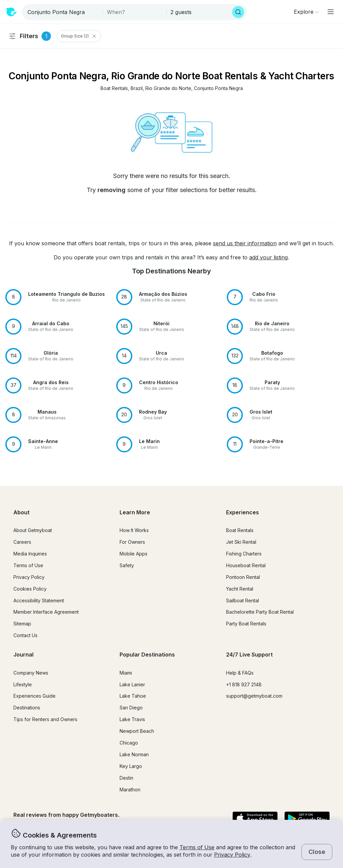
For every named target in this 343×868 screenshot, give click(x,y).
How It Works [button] (134, 530)
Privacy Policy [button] (232, 855)
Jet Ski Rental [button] (241, 542)
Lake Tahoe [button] (133, 696)
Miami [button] (126, 673)
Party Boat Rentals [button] (246, 624)
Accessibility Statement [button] (39, 600)
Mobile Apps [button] (133, 554)
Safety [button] (127, 565)
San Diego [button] (131, 708)
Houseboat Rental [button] (246, 565)
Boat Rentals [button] (240, 530)
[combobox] (63, 12)
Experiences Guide (35, 696)
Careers (22, 542)
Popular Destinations (147, 655)
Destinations (27, 708)
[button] (114, 89)
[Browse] (306, 12)
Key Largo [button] (131, 766)
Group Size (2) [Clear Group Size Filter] (79, 36)
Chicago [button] (129, 743)
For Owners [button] (132, 542)
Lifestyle (23, 684)
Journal (23, 655)
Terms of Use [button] (197, 847)
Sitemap (22, 624)
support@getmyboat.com (254, 696)
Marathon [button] (130, 790)
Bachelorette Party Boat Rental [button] (260, 612)
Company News (31, 673)
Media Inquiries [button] (30, 554)
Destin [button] (126, 778)
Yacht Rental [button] (240, 589)
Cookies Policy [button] (30, 589)
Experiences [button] (243, 512)
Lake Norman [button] (134, 754)
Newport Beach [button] (137, 731)
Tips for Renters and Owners (45, 719)
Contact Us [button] (25, 635)
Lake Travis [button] (132, 719)
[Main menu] (331, 12)
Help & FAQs (240, 673)
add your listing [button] (268, 257)
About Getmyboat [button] (33, 530)
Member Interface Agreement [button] (46, 612)
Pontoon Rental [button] (243, 577)
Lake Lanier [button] (132, 684)
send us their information (245, 243)
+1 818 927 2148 (244, 684)
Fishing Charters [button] (244, 554)
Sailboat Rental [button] (243, 600)
